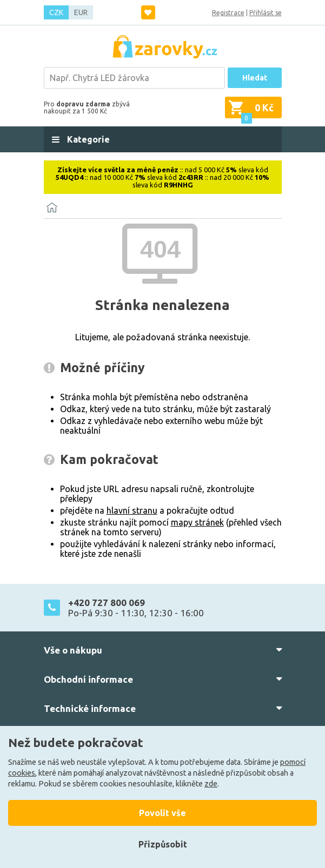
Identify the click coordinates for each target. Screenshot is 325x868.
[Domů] (52, 207)
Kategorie (87, 139)
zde (211, 784)
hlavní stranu (132, 510)
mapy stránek (197, 522)
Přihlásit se (266, 13)
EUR (81, 12)
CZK (56, 12)
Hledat (255, 78)
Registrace (228, 13)
